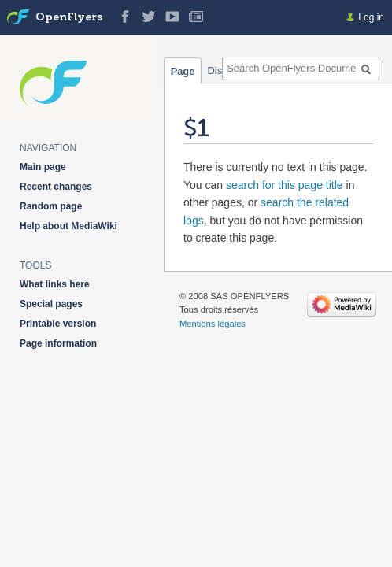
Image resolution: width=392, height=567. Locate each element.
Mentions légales (213, 324)
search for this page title (285, 185)
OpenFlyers (69, 18)
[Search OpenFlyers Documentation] (301, 69)
